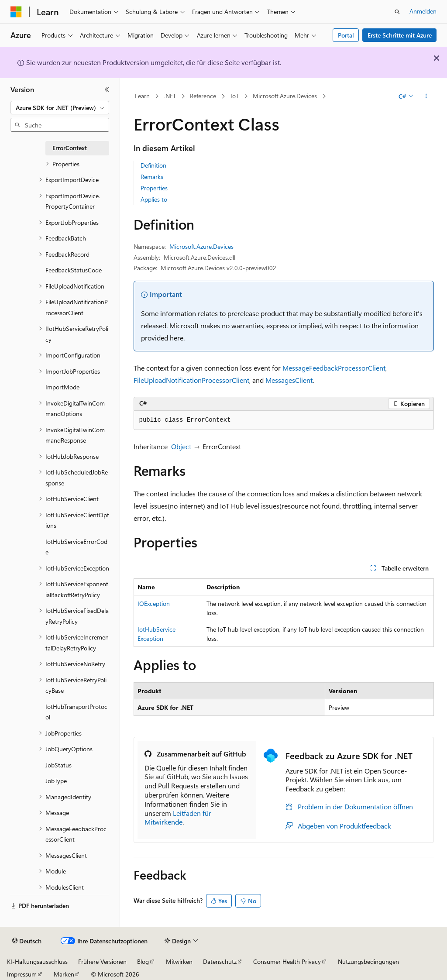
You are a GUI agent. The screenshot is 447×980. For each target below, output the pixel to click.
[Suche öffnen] (397, 12)
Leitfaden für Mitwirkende (178, 818)
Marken (64, 974)
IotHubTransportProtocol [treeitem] (76, 712)
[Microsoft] (16, 12)
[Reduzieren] (107, 89)
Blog (143, 961)
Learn (142, 96)
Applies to (154, 199)
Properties (154, 188)
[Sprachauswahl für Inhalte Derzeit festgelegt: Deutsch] (27, 941)
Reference (203, 96)
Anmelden (423, 11)
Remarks (152, 177)
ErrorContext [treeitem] (70, 148)
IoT (235, 96)
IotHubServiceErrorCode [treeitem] (76, 547)
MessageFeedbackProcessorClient (334, 368)
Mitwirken (179, 961)
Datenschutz (220, 961)
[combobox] (60, 108)
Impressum (22, 974)
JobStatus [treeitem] (58, 765)
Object (181, 446)
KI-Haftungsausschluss (37, 961)
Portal (346, 35)
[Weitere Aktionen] (426, 96)
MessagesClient (289, 380)
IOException (154, 603)
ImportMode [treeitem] (62, 387)
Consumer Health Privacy (287, 961)
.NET (170, 96)
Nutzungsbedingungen (368, 961)
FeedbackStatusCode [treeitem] (74, 270)
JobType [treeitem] (56, 781)
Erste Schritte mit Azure (400, 35)
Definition (153, 165)
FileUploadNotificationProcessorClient (191, 380)
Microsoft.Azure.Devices (285, 96)
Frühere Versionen (102, 961)
